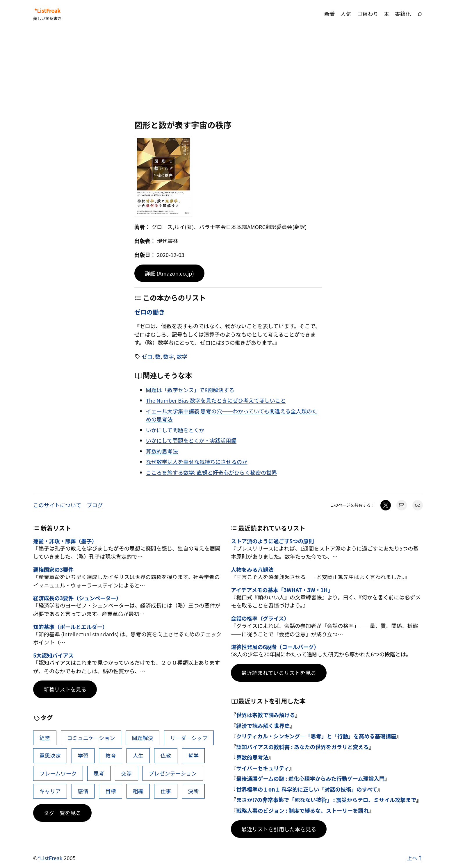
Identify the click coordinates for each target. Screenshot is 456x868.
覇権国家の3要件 (53, 569)
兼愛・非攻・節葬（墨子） (65, 541)
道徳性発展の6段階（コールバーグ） (275, 647)
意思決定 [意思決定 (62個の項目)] (50, 756)
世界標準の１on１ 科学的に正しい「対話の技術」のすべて (307, 789)
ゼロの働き (150, 312)
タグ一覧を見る (62, 813)
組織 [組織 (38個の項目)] (138, 791)
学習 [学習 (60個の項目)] (83, 756)
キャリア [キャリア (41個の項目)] (50, 791)
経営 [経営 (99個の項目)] (45, 738)
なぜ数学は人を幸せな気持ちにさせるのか (197, 462)
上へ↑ (415, 858)
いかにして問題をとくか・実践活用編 (191, 440)
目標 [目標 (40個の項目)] (111, 791)
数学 (182, 356)
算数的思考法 (162, 451)
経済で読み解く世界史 (263, 726)
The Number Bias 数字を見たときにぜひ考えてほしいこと (216, 400)
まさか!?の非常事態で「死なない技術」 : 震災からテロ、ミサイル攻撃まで (326, 800)
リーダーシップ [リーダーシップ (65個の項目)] (189, 738)
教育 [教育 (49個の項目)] (111, 756)
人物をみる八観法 (252, 569)
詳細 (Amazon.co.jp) (169, 273)
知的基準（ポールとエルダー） (70, 627)
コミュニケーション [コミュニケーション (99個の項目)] (91, 738)
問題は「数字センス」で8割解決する (190, 390)
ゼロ (147, 356)
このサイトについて (57, 505)
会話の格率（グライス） (260, 618)
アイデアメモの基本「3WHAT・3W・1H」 (282, 590)
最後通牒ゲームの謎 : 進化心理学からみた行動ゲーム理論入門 (310, 778)
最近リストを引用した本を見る (279, 829)
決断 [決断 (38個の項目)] (193, 791)
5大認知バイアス (53, 655)
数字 (169, 356)
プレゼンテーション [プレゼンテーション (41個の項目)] (173, 773)
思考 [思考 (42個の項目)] (99, 773)
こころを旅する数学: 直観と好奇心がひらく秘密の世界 (212, 472)
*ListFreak (47, 10)
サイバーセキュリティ (263, 768)
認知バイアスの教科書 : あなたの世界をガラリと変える (302, 747)
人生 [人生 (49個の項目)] (138, 756)
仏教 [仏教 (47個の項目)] (166, 756)
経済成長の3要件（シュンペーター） (77, 598)
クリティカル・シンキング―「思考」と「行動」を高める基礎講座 (316, 736)
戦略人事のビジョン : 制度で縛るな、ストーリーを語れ (302, 810)
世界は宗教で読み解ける (266, 715)
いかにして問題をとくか (175, 430)
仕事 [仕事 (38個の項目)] (166, 791)
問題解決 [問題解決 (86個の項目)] (142, 738)
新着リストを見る (65, 689)
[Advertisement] (228, 74)
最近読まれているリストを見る (279, 673)
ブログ (95, 505)
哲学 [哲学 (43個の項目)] (193, 756)
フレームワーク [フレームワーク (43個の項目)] (58, 773)
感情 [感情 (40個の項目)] (83, 791)
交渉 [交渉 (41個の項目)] (126, 773)
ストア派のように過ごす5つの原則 (272, 541)
